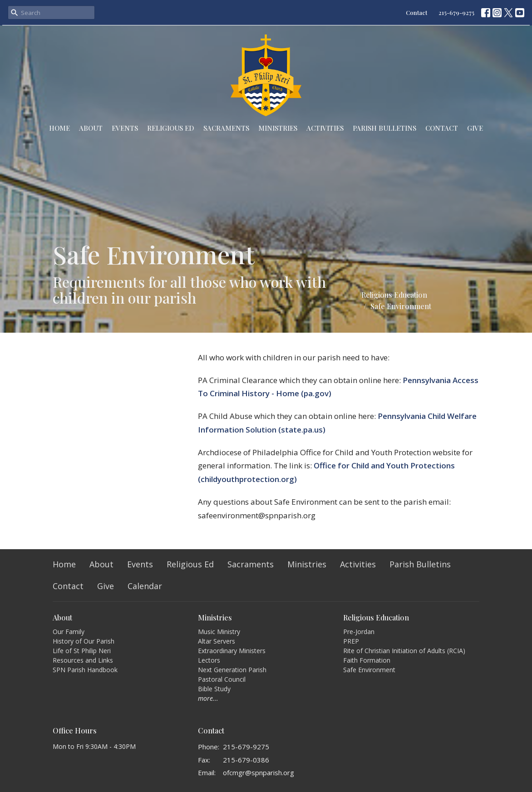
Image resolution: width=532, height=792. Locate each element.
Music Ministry (219, 632)
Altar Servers (217, 641)
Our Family (69, 632)
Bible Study (214, 689)
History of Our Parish (84, 641)
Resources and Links (83, 660)
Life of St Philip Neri (82, 651)
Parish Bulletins (384, 128)
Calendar (145, 586)
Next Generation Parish (232, 670)
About (91, 128)
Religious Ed (171, 128)
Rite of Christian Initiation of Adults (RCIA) (404, 651)
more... (208, 698)
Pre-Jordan (359, 632)
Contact (416, 12)
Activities (325, 128)
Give (475, 128)
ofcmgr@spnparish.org (259, 772)
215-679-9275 (456, 12)
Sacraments (226, 128)
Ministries (278, 128)
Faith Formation (367, 660)
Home (59, 128)
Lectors (209, 660)
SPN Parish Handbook (85, 670)
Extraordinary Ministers (232, 651)
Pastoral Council (222, 679)
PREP (351, 641)
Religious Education (394, 295)
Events (125, 128)
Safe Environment (369, 670)
